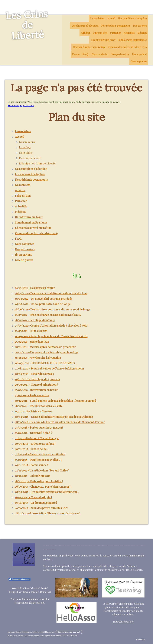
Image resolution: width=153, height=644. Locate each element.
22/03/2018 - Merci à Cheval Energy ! (37, 438)
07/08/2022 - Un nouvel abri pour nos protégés (44, 299)
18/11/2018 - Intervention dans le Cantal (39, 406)
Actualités (129, 33)
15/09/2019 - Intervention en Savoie (37, 390)
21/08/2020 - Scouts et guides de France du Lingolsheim (49, 368)
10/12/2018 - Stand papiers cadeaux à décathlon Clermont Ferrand (56, 401)
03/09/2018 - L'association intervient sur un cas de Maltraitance (54, 417)
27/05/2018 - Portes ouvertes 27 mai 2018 (39, 427)
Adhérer (86, 33)
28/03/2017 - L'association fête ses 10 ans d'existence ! (48, 513)
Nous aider (26, 153)
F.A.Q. (86, 54)
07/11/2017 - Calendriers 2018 (33, 476)
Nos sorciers (140, 26)
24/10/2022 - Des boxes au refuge (35, 288)
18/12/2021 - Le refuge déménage (35, 320)
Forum (76, 54)
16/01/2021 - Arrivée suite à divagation (38, 358)
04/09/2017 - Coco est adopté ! (33, 497)
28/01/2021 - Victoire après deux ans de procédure (45, 347)
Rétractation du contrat (69, 632)
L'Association (97, 18)
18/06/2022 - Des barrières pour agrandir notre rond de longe (53, 309)
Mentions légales (14, 632)
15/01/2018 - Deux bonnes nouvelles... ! (38, 460)
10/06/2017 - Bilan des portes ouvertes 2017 (41, 508)
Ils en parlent (139, 54)
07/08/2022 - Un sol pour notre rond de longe (43, 304)
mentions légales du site (31, 603)
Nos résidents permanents (116, 26)
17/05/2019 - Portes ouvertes (32, 395)
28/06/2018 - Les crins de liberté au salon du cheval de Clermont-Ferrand (60, 422)
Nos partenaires (120, 54)
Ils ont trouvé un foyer (103, 40)
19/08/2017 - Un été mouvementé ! (36, 503)
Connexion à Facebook (19, 579)
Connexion (141, 639)
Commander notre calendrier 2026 (128, 47)
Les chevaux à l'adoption (85, 26)
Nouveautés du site (123, 622)
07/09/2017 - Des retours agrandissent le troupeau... (47, 492)
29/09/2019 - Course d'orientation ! (36, 385)
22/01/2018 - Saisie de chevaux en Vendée (40, 454)
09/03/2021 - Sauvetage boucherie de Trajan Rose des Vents (51, 336)
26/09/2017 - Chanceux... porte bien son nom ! (43, 487)
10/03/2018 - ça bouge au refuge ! (35, 444)
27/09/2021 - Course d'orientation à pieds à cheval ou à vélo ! (52, 326)
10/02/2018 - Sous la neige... (32, 449)
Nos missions (27, 142)
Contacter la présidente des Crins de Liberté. (118, 570)
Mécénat (142, 33)
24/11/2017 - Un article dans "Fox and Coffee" (42, 470)
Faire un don (100, 33)
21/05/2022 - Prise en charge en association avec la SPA (48, 315)
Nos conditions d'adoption (132, 18)
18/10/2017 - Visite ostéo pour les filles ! (39, 481)
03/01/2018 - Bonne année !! (32, 465)
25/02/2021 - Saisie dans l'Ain (32, 342)
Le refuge (25, 147)
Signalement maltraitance (133, 40)
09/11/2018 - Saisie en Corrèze (33, 411)
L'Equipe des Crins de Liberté (37, 163)
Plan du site (50, 632)
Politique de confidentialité (33, 632)
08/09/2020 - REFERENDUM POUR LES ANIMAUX (45, 363)
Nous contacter (100, 54)
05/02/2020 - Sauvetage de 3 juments (37, 379)
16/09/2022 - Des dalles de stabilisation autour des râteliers (51, 293)
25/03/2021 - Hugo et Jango (31, 331)
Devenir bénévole (30, 158)
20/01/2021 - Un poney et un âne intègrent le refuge (47, 352)
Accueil (111, 18)
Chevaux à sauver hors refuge (89, 47)
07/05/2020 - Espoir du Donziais (34, 374)
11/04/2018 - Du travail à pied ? (34, 433)
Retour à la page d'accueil (21, 105)
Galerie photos (139, 61)
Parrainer (115, 33)
